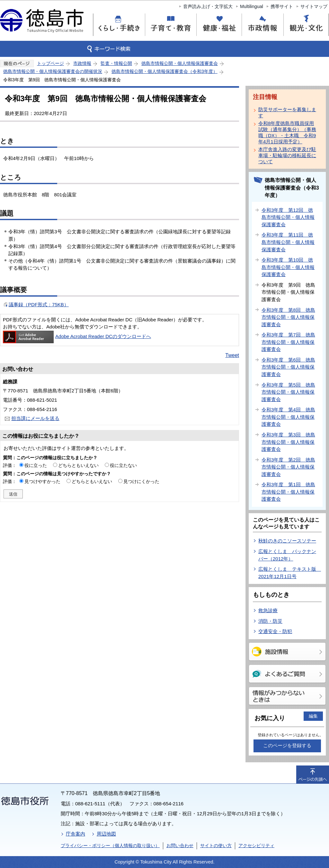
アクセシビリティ (256, 846)
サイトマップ (314, 6)
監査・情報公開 (116, 63)
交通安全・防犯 (275, 631)
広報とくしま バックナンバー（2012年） (287, 555)
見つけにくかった (141, 481)
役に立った (36, 465)
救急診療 (268, 610)
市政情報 (82, 63)
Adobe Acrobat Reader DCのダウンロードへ (77, 336)
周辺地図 (106, 834)
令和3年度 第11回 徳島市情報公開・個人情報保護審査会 (288, 242)
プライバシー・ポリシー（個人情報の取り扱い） (110, 846)
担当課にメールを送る (35, 418)
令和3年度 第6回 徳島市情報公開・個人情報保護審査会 (288, 367)
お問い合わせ (180, 846)
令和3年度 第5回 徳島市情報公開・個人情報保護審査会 (288, 392)
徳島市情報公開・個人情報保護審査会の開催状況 (53, 71)
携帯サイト (282, 6)
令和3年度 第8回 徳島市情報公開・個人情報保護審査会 (288, 317)
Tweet (232, 355)
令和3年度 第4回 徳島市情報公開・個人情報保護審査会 (288, 417)
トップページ (50, 63)
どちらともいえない (78, 465)
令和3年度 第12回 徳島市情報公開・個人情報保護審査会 (288, 217)
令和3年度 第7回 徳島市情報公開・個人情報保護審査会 (288, 342)
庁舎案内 (76, 834)
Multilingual (252, 6)
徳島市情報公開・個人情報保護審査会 (180, 63)
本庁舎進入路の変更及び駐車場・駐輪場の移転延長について (287, 155)
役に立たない (123, 465)
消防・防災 (270, 621)
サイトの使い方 (216, 846)
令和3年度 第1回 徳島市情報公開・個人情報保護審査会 (288, 492)
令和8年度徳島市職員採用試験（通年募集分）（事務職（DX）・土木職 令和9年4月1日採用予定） (287, 132)
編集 (313, 716)
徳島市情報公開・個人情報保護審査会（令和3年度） (164, 71)
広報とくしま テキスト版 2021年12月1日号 (290, 573)
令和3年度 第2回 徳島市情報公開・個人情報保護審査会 (288, 467)
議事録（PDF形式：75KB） (39, 304)
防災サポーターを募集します (287, 112)
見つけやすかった (42, 481)
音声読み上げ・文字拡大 (208, 6)
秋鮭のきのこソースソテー (287, 541)
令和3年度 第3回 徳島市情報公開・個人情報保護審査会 (288, 442)
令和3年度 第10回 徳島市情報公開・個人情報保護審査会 (288, 267)
